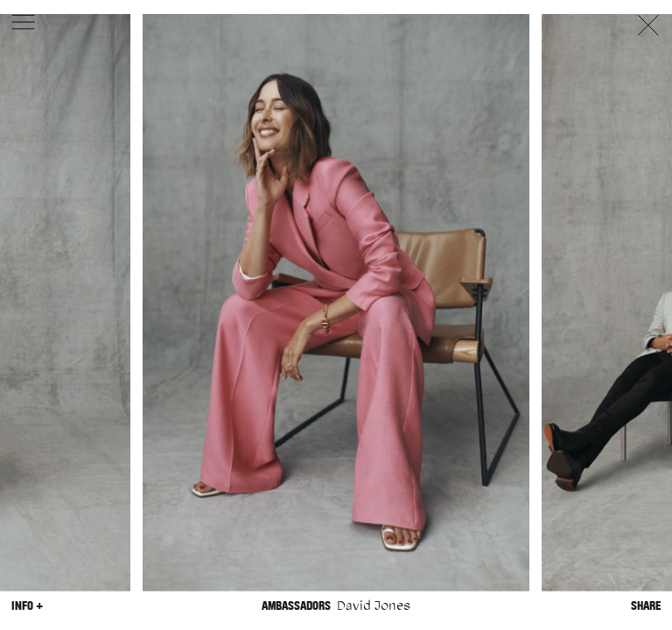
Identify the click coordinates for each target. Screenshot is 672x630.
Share (646, 605)
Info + (27, 605)
